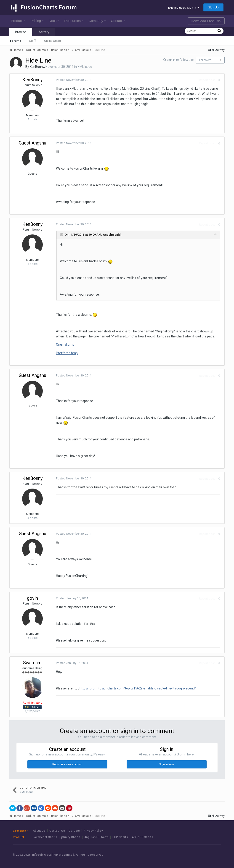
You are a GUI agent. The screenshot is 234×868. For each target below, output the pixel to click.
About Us (39, 831)
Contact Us (57, 831)
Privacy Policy (93, 831)
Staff (33, 41)
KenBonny (37, 67)
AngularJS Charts (97, 837)
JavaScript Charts (45, 837)
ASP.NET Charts (142, 837)
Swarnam (32, 663)
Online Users (52, 41)
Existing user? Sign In (184, 8)
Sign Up (213, 7)
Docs (54, 21)
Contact (118, 21)
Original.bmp (64, 345)
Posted (73, 80)
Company (97, 21)
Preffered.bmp (66, 353)
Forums (16, 41)
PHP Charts (120, 837)
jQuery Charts (71, 837)
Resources (74, 21)
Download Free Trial (206, 21)
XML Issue (85, 67)
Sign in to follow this (180, 60)
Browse (21, 32)
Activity (44, 32)
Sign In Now (167, 764)
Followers (205, 60)
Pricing (37, 21)
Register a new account (67, 764)
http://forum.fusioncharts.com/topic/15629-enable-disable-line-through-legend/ (137, 688)
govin (32, 598)
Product (18, 21)
